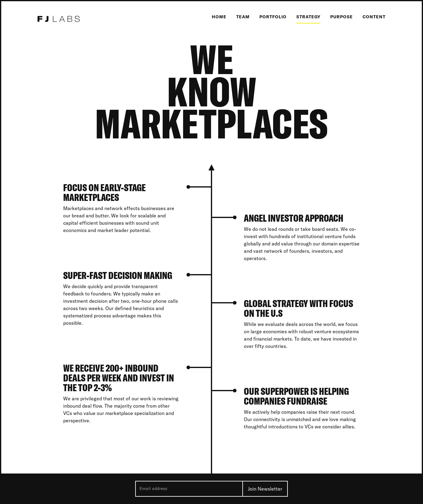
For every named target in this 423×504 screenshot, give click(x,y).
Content (374, 17)
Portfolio (273, 17)
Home (219, 17)
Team (243, 17)
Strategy (308, 17)
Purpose (342, 17)
